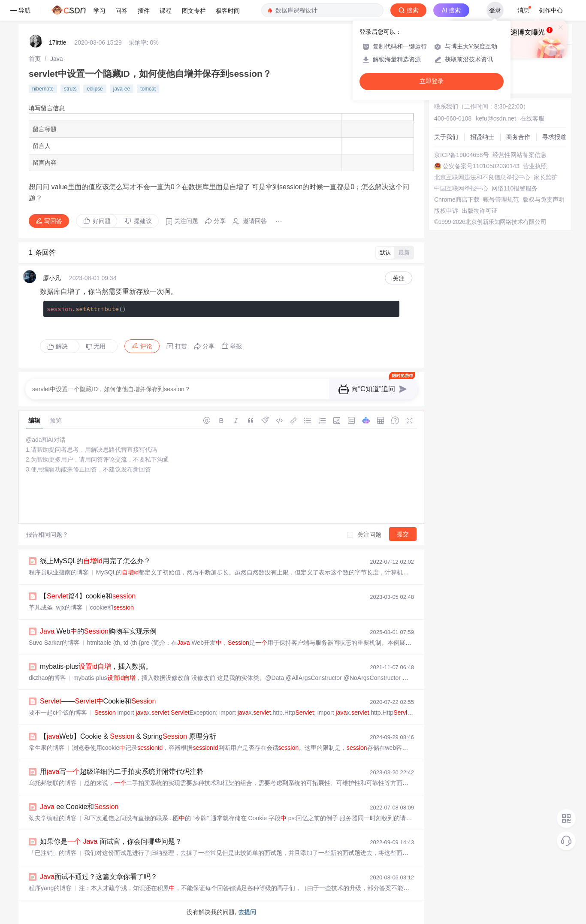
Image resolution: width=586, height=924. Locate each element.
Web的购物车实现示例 (98, 631)
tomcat (148, 89)
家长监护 (546, 177)
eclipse (95, 89)
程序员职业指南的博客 (59, 572)
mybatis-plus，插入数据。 (96, 666)
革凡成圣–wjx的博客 (56, 607)
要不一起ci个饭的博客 (58, 713)
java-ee (122, 89)
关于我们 (446, 137)
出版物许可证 (480, 211)
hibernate (43, 89)
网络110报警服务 (515, 188)
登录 (495, 10)
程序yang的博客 (50, 888)
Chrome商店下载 (457, 199)
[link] (35, 59)
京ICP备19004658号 (462, 155)
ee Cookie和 (79, 807)
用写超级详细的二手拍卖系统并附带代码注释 (122, 772)
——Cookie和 (98, 701)
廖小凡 (52, 278)
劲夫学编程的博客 (53, 818)
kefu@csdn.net (496, 118)
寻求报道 (554, 137)
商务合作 (518, 137)
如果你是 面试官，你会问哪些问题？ (111, 841)
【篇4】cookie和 (88, 596)
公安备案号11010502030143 (481, 166)
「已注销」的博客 (53, 853)
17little (57, 42)
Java (57, 59)
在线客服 (532, 118)
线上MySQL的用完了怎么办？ (95, 561)
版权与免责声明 (544, 199)
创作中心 (551, 10)
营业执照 (535, 166)
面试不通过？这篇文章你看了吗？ (99, 877)
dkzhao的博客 (47, 678)
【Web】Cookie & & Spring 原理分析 (128, 736)
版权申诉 (446, 211)
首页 (35, 59)
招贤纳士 (482, 137)
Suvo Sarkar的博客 (54, 643)
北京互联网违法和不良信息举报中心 (482, 177)
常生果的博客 (47, 748)
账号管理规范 (501, 199)
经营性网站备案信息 (520, 155)
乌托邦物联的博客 (53, 783)
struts (70, 89)
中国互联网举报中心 (461, 188)
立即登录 (432, 81)
